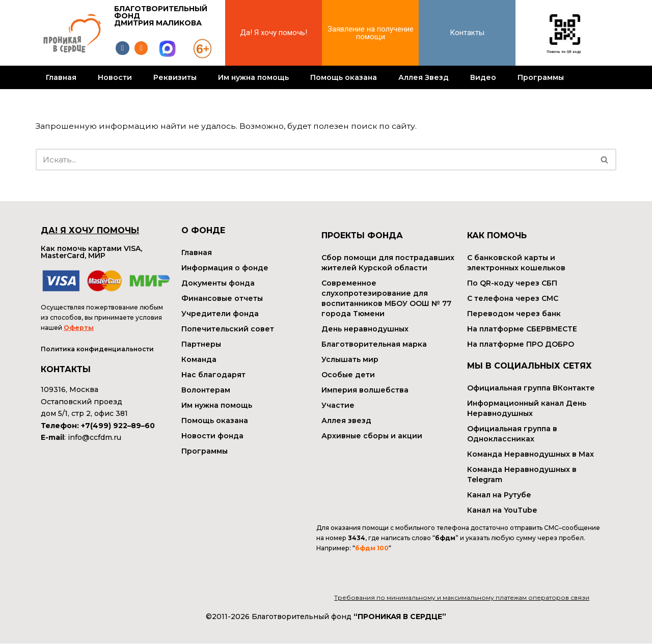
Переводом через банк (514, 314)
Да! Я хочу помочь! (274, 33)
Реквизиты (175, 77)
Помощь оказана (344, 77)
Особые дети (348, 375)
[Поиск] (315, 160)
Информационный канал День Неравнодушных (527, 408)
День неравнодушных (365, 329)
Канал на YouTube (502, 510)
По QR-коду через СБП (512, 283)
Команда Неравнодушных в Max (531, 454)
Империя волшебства (365, 390)
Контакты (467, 33)
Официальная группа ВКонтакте (531, 388)
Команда (199, 359)
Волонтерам (206, 390)
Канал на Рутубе (499, 495)
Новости (115, 77)
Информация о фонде (225, 268)
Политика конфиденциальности (97, 350)
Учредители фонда (220, 314)
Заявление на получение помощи (371, 33)
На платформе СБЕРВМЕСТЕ (522, 329)
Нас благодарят (213, 375)
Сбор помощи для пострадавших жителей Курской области (388, 263)
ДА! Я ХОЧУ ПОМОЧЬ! (90, 230)
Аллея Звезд (424, 77)
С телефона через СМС (513, 298)
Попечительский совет (228, 329)
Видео (483, 77)
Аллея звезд (346, 421)
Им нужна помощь (253, 77)
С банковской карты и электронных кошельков (516, 263)
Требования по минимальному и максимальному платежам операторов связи (462, 598)
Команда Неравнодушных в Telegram (522, 474)
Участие (338, 405)
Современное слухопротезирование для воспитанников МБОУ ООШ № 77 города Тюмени (386, 298)
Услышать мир (350, 359)
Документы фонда (218, 283)
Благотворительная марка (374, 344)
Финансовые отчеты (222, 298)
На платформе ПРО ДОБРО (521, 344)
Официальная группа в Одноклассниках (512, 434)
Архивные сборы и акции (372, 436)
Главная (61, 77)
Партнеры (201, 344)
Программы (541, 77)
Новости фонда (212, 436)
